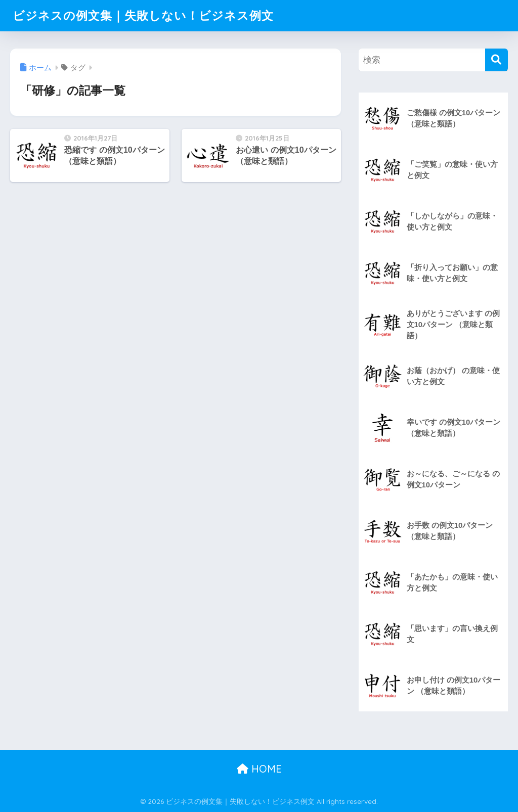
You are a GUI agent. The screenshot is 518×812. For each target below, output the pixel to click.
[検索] (497, 60)
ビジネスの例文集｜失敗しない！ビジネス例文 (143, 15)
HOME (259, 769)
